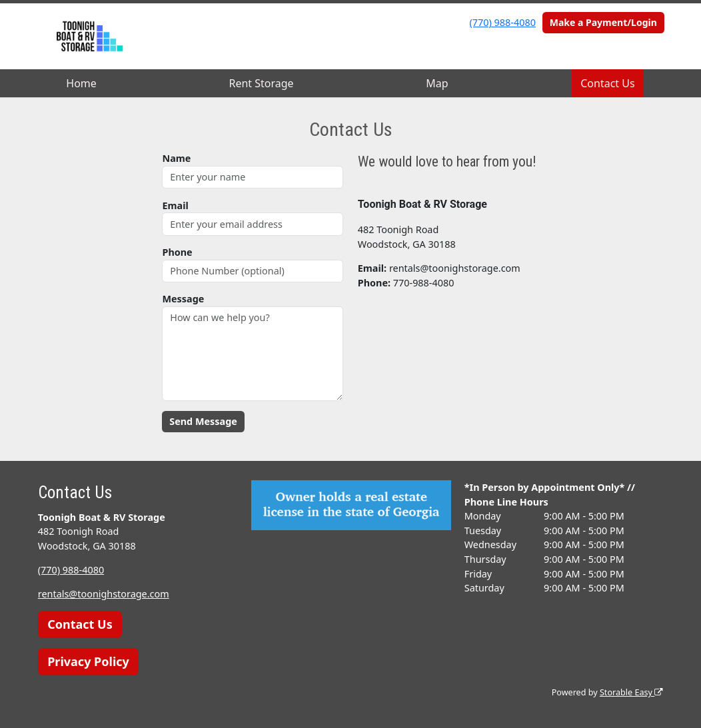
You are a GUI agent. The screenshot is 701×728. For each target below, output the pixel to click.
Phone (177, 252)
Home (81, 83)
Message (183, 299)
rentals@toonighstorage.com (104, 594)
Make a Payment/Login (603, 22)
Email (175, 205)
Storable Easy (631, 692)
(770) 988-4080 (503, 22)
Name (176, 158)
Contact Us (607, 83)
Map (437, 83)
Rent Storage (261, 83)
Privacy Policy (88, 661)
